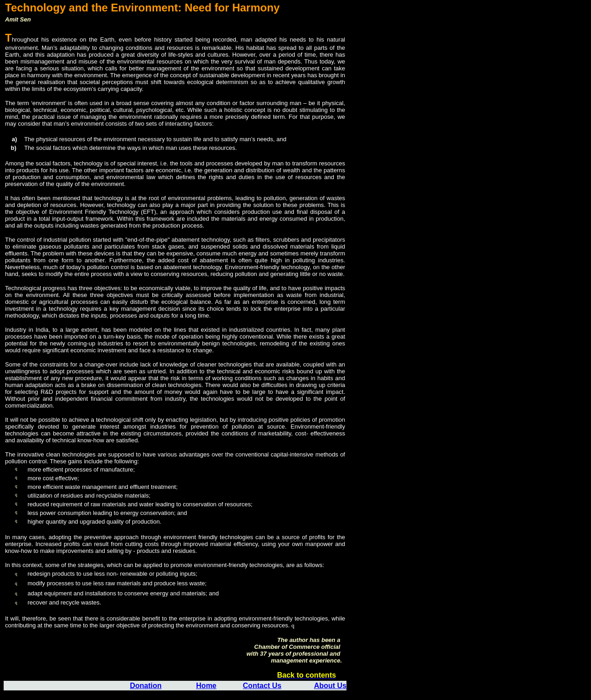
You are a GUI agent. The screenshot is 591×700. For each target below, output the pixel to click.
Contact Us (262, 686)
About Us (330, 686)
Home (206, 686)
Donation (146, 686)
